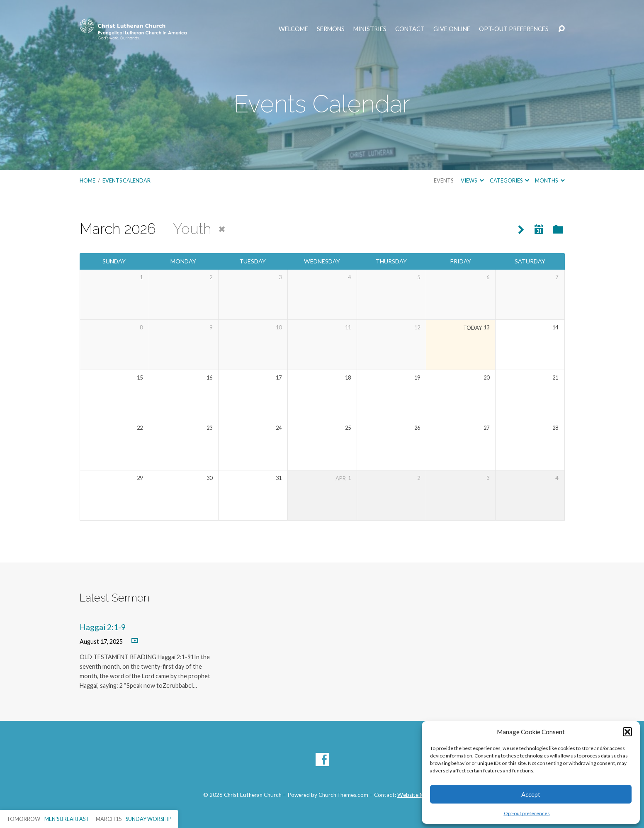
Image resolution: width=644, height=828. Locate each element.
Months (550, 180)
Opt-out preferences (527, 813)
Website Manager (419, 795)
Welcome (293, 29)
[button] (627, 732)
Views (472, 180)
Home (87, 180)
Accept (531, 794)
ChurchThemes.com (343, 795)
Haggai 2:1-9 (103, 627)
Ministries (370, 29)
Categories (509, 180)
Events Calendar (126, 180)
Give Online (452, 29)
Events (444, 180)
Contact (410, 29)
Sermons (331, 29)
